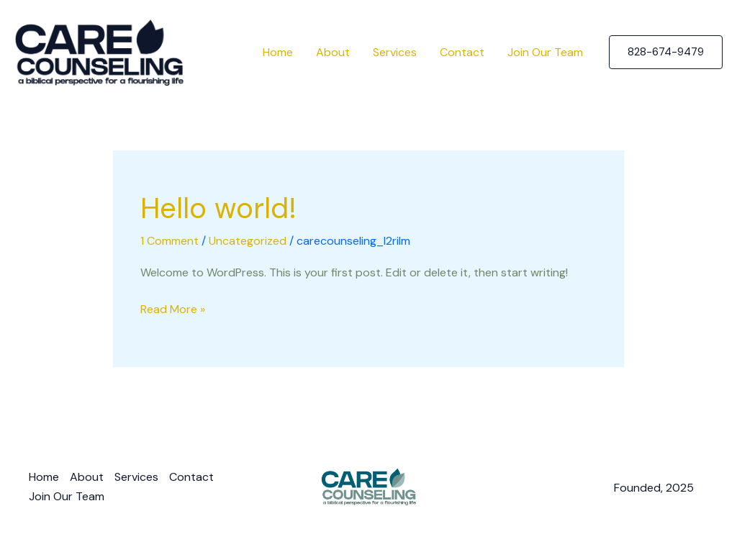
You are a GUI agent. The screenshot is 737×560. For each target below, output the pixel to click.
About (333, 52)
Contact (462, 52)
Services (395, 52)
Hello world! (218, 208)
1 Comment (169, 241)
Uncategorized (248, 241)
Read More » (173, 308)
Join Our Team (545, 52)
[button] (666, 52)
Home (278, 52)
